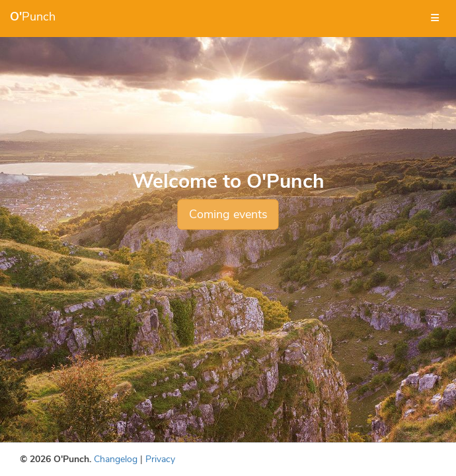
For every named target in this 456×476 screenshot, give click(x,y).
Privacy (160, 459)
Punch (33, 17)
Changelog (116, 459)
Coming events (228, 214)
